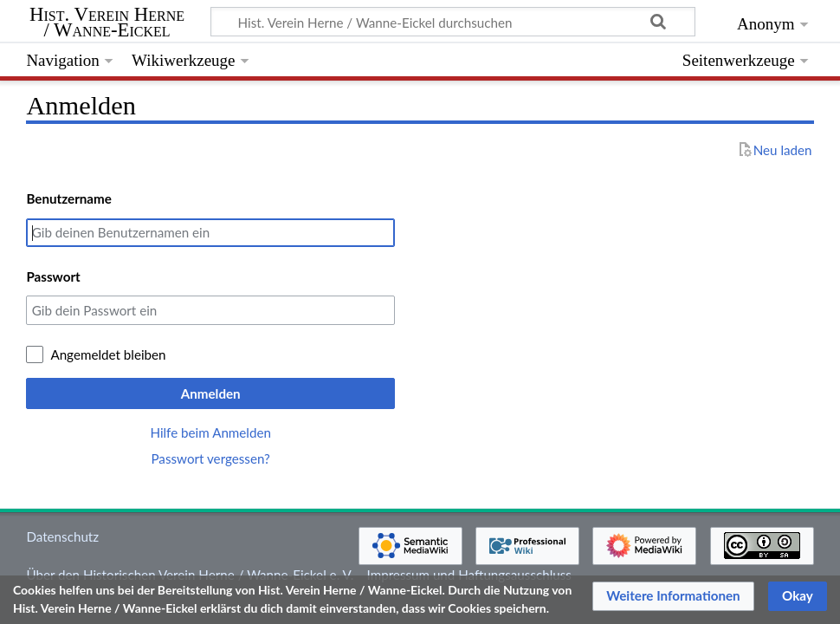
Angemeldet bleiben (108, 354)
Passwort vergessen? (210, 458)
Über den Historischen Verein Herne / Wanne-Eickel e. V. (190, 575)
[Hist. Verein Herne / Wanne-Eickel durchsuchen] (453, 22)
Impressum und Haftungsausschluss (469, 575)
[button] (673, 596)
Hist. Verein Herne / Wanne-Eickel (107, 23)
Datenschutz (62, 536)
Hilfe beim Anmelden (210, 432)
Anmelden (211, 393)
